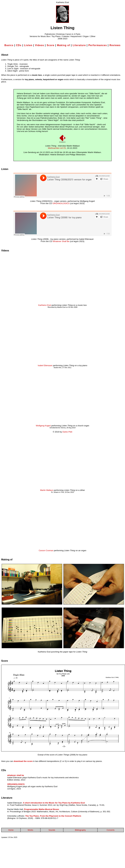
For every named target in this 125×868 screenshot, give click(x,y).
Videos (39, 45)
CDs (19, 45)
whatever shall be (16, 775)
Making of (63, 45)
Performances (98, 45)
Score (51, 45)
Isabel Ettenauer (45, 365)
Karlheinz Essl (45, 305)
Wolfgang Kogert (43, 426)
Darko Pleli (67, 432)
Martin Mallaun (47, 490)
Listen (28, 45)
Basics (9, 45)
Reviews (115, 45)
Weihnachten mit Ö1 (57, 148)
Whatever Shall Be (61, 241)
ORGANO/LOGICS (61, 203)
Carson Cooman (46, 550)
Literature (79, 45)
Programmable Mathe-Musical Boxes (42, 809)
